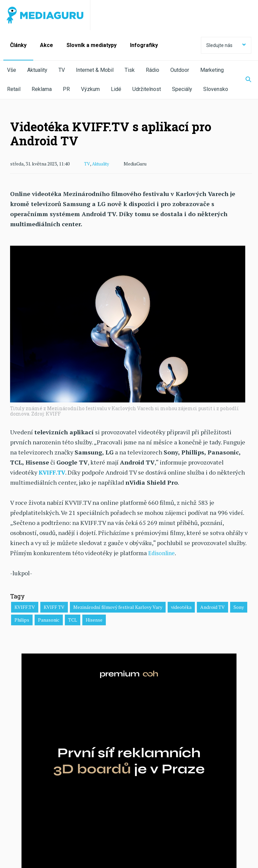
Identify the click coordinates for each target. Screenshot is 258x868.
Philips (22, 619)
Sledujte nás (226, 45)
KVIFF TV (54, 607)
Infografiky (144, 45)
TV (62, 70)
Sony (239, 607)
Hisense (94, 619)
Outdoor (180, 70)
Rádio (153, 70)
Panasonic (49, 619)
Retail (14, 89)
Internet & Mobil (95, 70)
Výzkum (90, 89)
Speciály (182, 89)
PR (66, 89)
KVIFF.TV (25, 607)
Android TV (212, 607)
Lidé (116, 89)
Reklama (42, 89)
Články (18, 45)
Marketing (212, 70)
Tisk (130, 70)
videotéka (181, 607)
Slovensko (216, 89)
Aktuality (37, 70)
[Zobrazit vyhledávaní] (244, 80)
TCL (73, 619)
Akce (47, 45)
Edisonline (163, 552)
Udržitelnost (147, 89)
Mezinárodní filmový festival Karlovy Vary (118, 607)
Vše (12, 70)
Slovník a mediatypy (92, 45)
